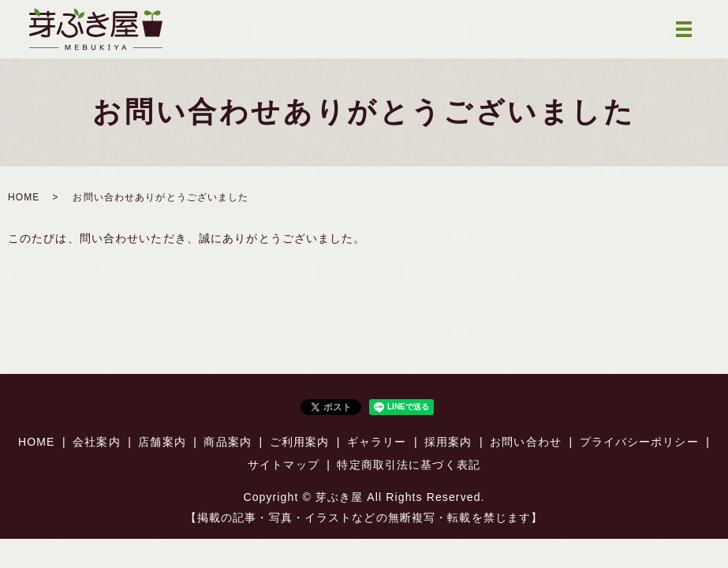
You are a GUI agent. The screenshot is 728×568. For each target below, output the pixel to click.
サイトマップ (284, 465)
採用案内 (448, 442)
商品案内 (227, 442)
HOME (24, 197)
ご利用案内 (300, 442)
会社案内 (96, 442)
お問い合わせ (526, 442)
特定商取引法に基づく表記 (408, 465)
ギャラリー (377, 442)
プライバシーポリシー (639, 442)
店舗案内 (162, 442)
